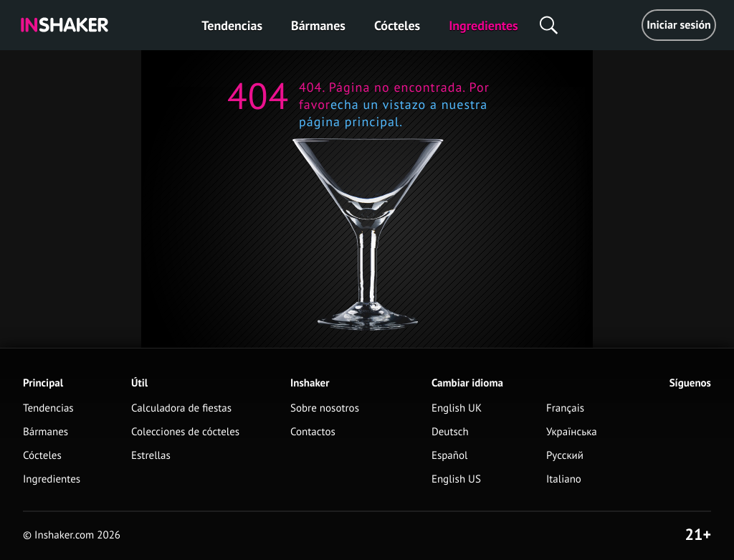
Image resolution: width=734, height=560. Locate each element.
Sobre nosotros (325, 408)
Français (565, 408)
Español (450, 456)
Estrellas (151, 456)
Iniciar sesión (679, 25)
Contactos (313, 432)
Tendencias (232, 25)
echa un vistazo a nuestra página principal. (393, 113)
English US (456, 479)
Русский (565, 456)
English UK (457, 408)
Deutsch (450, 432)
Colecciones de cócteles (185, 432)
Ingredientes (483, 25)
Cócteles (397, 25)
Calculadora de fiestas (181, 408)
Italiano (564, 479)
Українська (572, 432)
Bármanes (318, 25)
